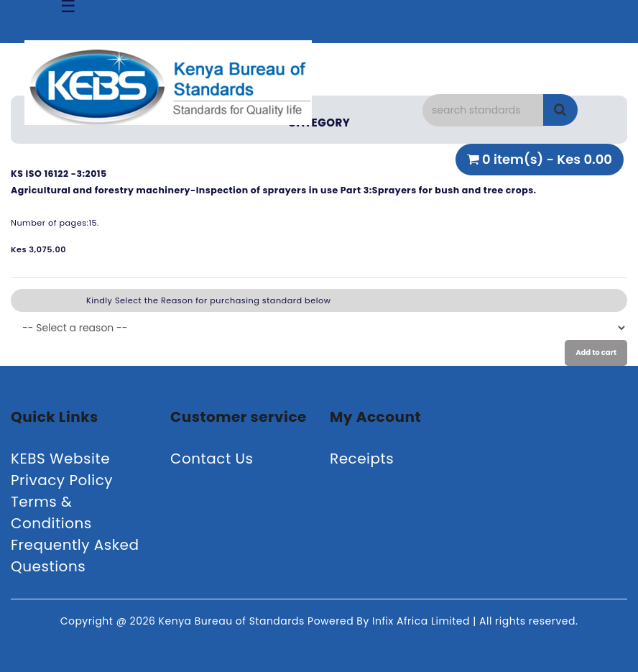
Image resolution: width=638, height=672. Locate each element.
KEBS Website (60, 459)
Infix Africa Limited (422, 621)
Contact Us (212, 459)
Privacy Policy (62, 480)
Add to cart (596, 353)
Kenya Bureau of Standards (233, 621)
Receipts (362, 459)
